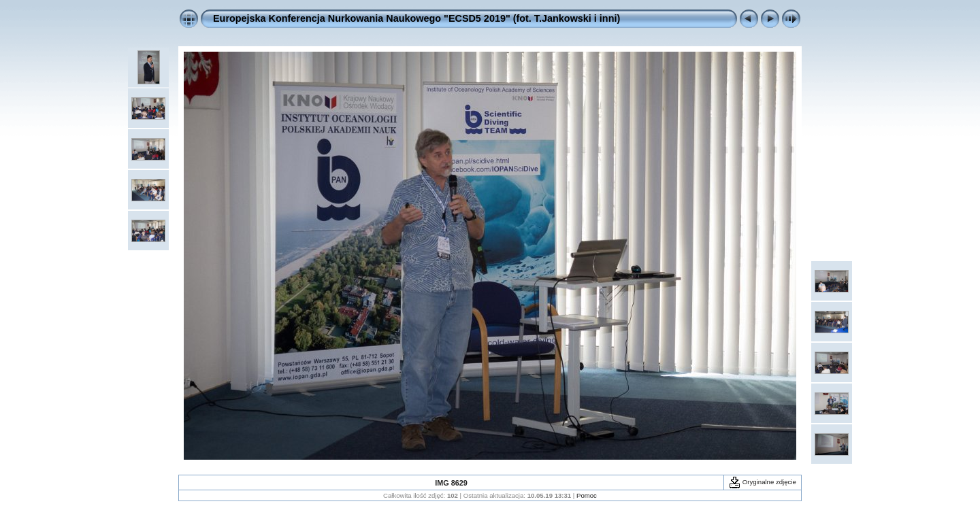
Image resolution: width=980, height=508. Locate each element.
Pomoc (587, 495)
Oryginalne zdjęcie (763, 482)
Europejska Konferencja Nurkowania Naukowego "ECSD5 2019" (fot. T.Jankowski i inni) (416, 18)
